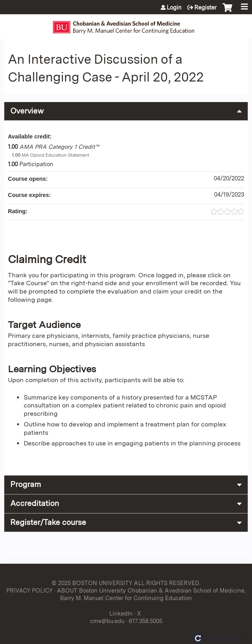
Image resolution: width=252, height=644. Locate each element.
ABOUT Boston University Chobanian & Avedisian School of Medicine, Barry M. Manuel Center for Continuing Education (151, 594)
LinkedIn (121, 613)
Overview (27, 111)
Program (26, 484)
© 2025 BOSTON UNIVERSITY (92, 583)
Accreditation (35, 503)
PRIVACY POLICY (29, 590)
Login (174, 8)
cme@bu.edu (107, 621)
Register (205, 8)
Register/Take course (48, 522)
